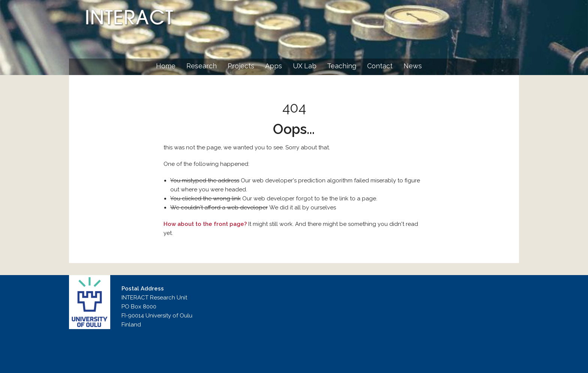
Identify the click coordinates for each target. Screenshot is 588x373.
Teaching (342, 66)
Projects (241, 66)
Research (202, 66)
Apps (274, 66)
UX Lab (305, 66)
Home (166, 66)
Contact (380, 66)
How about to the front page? (205, 224)
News (413, 66)
